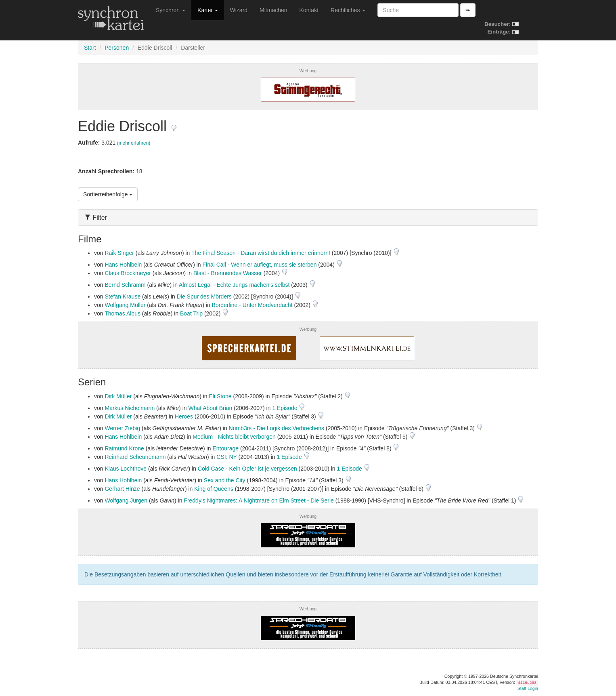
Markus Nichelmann (130, 408)
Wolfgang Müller (125, 305)
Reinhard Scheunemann (135, 457)
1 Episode (285, 408)
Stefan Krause (123, 296)
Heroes (184, 416)
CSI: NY (226, 457)
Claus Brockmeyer (128, 273)
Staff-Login (528, 688)
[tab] (308, 218)
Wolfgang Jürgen (126, 500)
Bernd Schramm (125, 285)
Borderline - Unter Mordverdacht (252, 305)
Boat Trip (191, 313)
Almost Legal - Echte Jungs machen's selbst (234, 285)
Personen (117, 48)
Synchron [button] (171, 10)
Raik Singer (119, 253)
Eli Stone (220, 396)
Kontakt (309, 10)
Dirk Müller (118, 396)
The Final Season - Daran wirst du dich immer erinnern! (261, 253)
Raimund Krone (124, 448)
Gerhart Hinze (122, 489)
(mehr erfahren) (134, 143)
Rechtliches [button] (348, 10)
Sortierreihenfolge (108, 194)
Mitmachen (273, 10)
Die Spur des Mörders (204, 296)
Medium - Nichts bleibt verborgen (234, 437)
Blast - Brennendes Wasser (228, 273)
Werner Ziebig (122, 428)
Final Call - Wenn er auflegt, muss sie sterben (259, 265)
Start (90, 48)
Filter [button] (96, 218)
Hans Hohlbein (123, 265)
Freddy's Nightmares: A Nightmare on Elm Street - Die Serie (259, 500)
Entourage (225, 448)
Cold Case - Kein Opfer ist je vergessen (247, 469)
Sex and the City (225, 480)
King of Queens (214, 489)
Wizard (239, 10)
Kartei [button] (207, 10)
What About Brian (210, 408)
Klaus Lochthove (126, 469)
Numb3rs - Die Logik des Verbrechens (277, 428)
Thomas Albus (123, 313)
